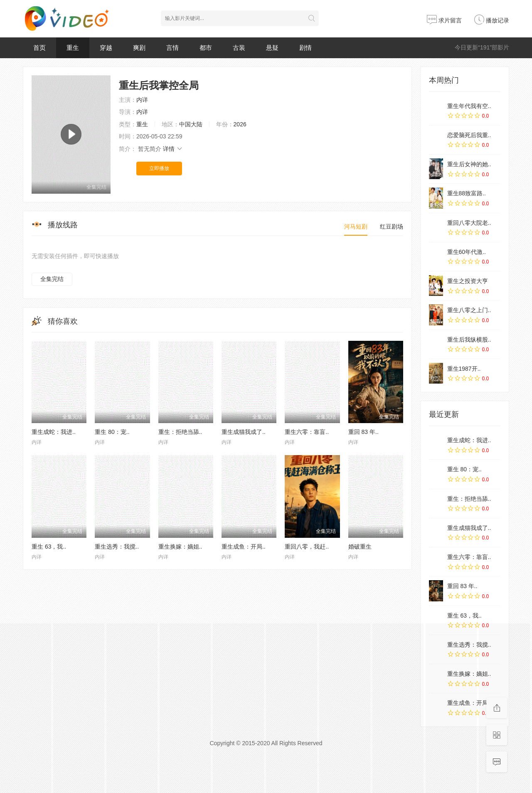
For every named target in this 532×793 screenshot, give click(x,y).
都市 (206, 48)
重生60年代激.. (467, 252)
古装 (239, 48)
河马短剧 (356, 227)
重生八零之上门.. (469, 310)
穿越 (106, 48)
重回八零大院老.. (469, 223)
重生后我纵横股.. (469, 340)
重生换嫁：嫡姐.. (180, 547)
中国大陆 (191, 124)
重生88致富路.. (467, 193)
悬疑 (272, 48)
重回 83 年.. (363, 432)
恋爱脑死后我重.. (469, 135)
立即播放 (159, 168)
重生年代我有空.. (469, 106)
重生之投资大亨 (468, 281)
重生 (73, 48)
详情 (173, 149)
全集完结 (52, 279)
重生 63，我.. (49, 547)
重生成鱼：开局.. (244, 547)
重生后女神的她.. (469, 164)
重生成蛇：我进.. (54, 432)
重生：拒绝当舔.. (180, 432)
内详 (142, 100)
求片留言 (444, 20)
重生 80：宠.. (112, 432)
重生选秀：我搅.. (117, 547)
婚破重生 (360, 547)
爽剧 (139, 48)
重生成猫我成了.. (244, 432)
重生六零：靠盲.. (307, 432)
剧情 (305, 48)
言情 (172, 48)
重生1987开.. (464, 369)
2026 (240, 124)
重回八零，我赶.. (307, 547)
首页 (39, 48)
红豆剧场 (392, 227)
